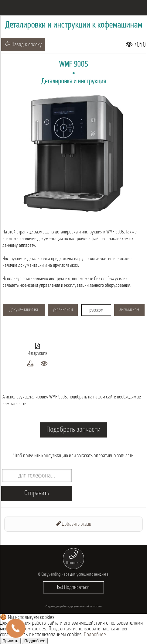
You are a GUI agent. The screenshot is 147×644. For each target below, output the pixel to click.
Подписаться (73, 587)
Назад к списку (23, 44)
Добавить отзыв (73, 524)
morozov (97, 607)
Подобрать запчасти (73, 430)
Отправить (37, 493)
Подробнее (95, 635)
